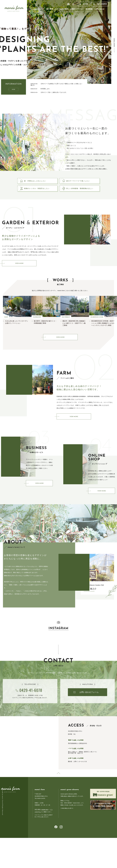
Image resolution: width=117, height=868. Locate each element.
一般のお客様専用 (101, 4)
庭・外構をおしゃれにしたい (37, 182)
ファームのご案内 (62, 10)
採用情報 (89, 10)
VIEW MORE (19, 267)
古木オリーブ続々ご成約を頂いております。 (54, 92)
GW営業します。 (46, 89)
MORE (13, 90)
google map (45, 815)
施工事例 (50, 10)
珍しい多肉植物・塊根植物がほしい (82, 191)
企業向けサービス (77, 10)
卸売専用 (85, 4)
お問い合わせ (99, 10)
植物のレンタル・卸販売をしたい (39, 191)
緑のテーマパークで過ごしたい (80, 182)
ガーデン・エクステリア (35, 10)
